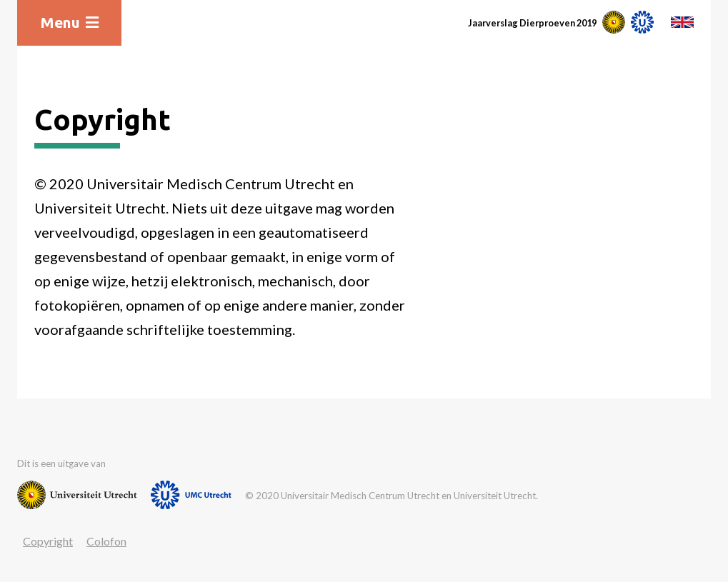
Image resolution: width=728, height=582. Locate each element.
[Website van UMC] (191, 495)
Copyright (48, 541)
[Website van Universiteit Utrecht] (77, 495)
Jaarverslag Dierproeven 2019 (532, 23)
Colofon (106, 541)
